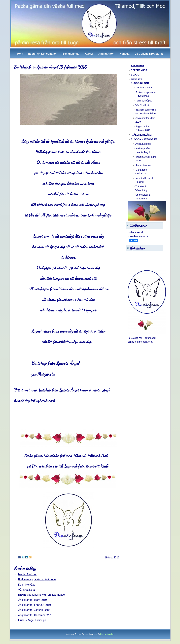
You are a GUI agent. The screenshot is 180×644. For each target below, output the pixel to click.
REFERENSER (139, 70)
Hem (20, 54)
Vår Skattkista (27, 590)
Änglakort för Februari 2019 (35, 605)
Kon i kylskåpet (27, 585)
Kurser (89, 54)
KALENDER (137, 65)
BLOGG (135, 75)
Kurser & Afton (143, 165)
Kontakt (125, 54)
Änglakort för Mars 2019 (33, 600)
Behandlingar (71, 54)
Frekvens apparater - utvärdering (38, 579)
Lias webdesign (107, 634)
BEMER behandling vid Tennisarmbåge (42, 595)
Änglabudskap (143, 144)
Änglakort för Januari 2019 (34, 610)
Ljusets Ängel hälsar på (32, 620)
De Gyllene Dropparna (149, 54)
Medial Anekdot (27, 574)
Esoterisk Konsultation (43, 54)
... (141, 135)
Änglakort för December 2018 (36, 615)
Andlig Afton (106, 54)
